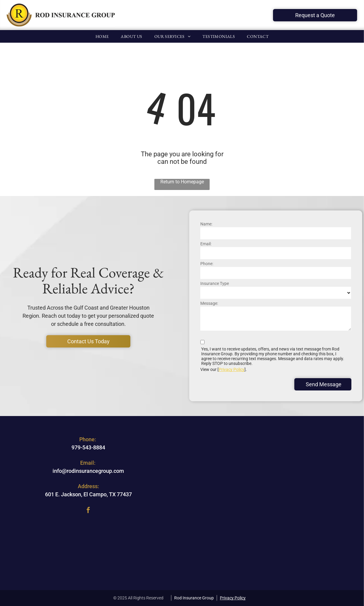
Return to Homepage (182, 182)
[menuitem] (102, 36)
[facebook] (88, 511)
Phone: (207, 264)
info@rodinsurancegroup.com (88, 471)
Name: (206, 224)
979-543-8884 (88, 447)
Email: (206, 244)
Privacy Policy (232, 369)
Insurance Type (215, 283)
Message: (209, 303)
